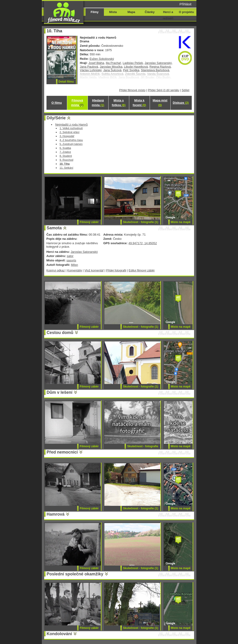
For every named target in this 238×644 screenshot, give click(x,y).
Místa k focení (139, 103)
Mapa (131, 12)
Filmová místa (77, 103)
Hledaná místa (98, 103)
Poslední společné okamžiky (75, 574)
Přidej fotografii (116, 270)
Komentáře (74, 270)
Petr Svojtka (131, 70)
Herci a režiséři (168, 15)
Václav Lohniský (91, 70)
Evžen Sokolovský (102, 59)
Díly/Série (56, 118)
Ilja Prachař (113, 63)
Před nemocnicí (62, 452)
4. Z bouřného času (71, 140)
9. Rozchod (66, 160)
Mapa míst (160, 103)
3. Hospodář (67, 136)
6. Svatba (65, 148)
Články (150, 12)
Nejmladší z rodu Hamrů (71, 125)
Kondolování (59, 634)
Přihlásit (185, 4)
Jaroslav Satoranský (158, 63)
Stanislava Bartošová (155, 70)
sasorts (71, 260)
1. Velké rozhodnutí (71, 128)
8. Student (66, 156)
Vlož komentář (94, 270)
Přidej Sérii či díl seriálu (164, 90)
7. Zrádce (65, 152)
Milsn (74, 265)
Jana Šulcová (112, 70)
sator (70, 256)
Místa (113, 12)
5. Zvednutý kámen (71, 144)
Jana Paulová (89, 67)
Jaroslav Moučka (111, 67)
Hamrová (56, 514)
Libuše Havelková (136, 67)
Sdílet (185, 90)
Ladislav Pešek (133, 63)
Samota (54, 228)
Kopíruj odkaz (56, 270)
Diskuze (181, 103)
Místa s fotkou (119, 103)
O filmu (57, 103)
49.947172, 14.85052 (142, 243)
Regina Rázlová (160, 67)
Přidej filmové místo (132, 90)
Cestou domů (60, 333)
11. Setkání (66, 168)
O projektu (187, 12)
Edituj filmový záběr (142, 270)
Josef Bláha (96, 63)
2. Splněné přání (69, 132)
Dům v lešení (60, 392)
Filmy (95, 12)
